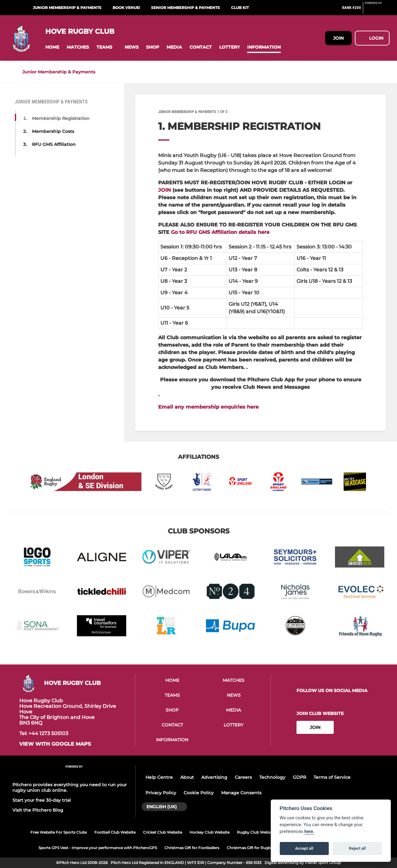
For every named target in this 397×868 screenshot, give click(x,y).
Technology (272, 777)
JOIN (165, 190)
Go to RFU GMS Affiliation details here (220, 232)
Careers (243, 777)
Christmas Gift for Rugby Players (257, 848)
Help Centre (159, 777)
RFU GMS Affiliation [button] (54, 144)
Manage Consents (241, 793)
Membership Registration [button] (61, 118)
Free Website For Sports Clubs (59, 832)
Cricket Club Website (163, 832)
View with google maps (55, 744)
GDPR (299, 777)
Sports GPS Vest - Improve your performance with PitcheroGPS (98, 848)
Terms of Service (332, 777)
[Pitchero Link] (377, 10)
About (187, 777)
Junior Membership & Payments (67, 8)
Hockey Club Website (210, 832)
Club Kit (240, 8)
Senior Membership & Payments (185, 8)
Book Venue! (126, 8)
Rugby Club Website (256, 832)
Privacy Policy (161, 793)
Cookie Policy (199, 793)
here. (309, 832)
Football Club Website (115, 832)
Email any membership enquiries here (208, 407)
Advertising (214, 777)
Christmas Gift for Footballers (192, 848)
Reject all (357, 848)
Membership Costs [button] (53, 131)
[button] (52, 47)
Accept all (304, 848)
